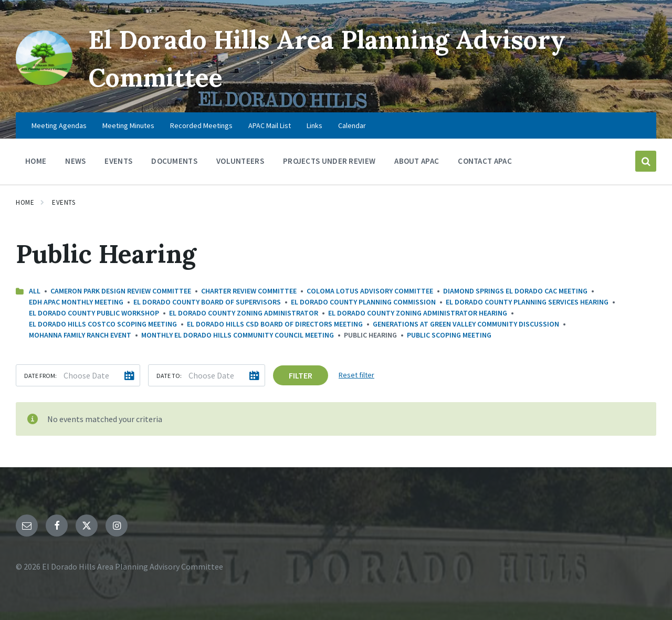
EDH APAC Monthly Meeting (76, 302)
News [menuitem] (75, 161)
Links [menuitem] (314, 125)
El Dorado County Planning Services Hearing (527, 302)
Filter (301, 375)
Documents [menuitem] (174, 161)
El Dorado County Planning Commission (363, 302)
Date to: (169, 376)
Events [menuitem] (118, 161)
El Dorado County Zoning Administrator (244, 313)
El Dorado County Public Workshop (94, 313)
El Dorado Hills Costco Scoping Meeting (103, 324)
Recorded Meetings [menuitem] (201, 125)
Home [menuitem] (36, 161)
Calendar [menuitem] (352, 125)
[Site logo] (44, 82)
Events (64, 202)
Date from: (40, 376)
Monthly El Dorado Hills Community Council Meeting (238, 335)
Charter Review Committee (249, 291)
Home (25, 202)
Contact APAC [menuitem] (485, 161)
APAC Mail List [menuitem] (270, 125)
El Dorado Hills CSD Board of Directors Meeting (275, 324)
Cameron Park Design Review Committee (121, 291)
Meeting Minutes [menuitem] (128, 125)
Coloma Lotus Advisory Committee (370, 291)
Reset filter (356, 375)
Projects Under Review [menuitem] (329, 161)
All (35, 291)
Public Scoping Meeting (449, 335)
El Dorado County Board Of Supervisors (207, 302)
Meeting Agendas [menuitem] (59, 125)
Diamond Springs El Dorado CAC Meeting (515, 291)
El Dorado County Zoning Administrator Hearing (418, 313)
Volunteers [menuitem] (240, 161)
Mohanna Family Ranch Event (80, 335)
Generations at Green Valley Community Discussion (466, 324)
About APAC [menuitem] (417, 161)
